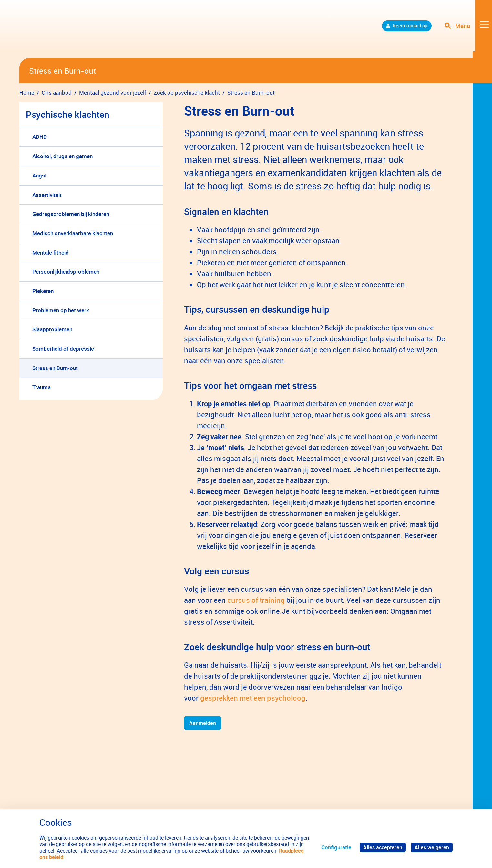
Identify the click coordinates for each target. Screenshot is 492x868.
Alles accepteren (381, 847)
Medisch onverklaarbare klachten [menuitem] (73, 233)
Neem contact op (401, 29)
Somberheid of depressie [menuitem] (63, 349)
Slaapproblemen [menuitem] (52, 329)
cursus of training (256, 600)
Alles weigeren (431, 847)
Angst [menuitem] (40, 175)
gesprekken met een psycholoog (253, 698)
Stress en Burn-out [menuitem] (55, 368)
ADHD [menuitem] (40, 137)
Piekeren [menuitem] (43, 291)
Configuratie (334, 847)
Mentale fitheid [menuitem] (51, 252)
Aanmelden (203, 723)
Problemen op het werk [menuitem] (61, 310)
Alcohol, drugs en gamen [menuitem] (62, 156)
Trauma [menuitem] (41, 387)
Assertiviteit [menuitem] (47, 195)
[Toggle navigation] (467, 29)
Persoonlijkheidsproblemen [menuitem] (66, 272)
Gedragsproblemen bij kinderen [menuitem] (71, 214)
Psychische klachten (68, 114)
